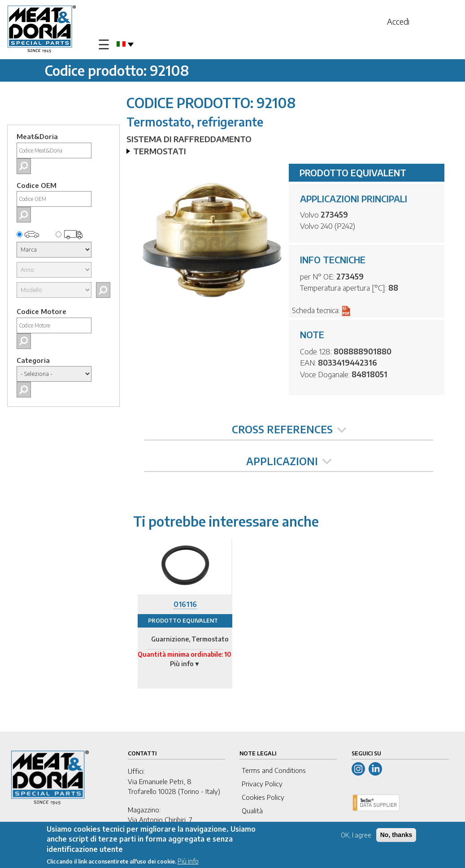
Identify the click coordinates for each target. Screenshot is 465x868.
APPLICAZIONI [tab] (289, 461)
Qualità (252, 811)
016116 (185, 604)
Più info (188, 861)
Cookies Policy (263, 797)
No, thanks (396, 835)
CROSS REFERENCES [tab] (289, 429)
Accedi (398, 21)
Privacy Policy (262, 784)
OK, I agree (356, 835)
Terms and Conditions (274, 770)
